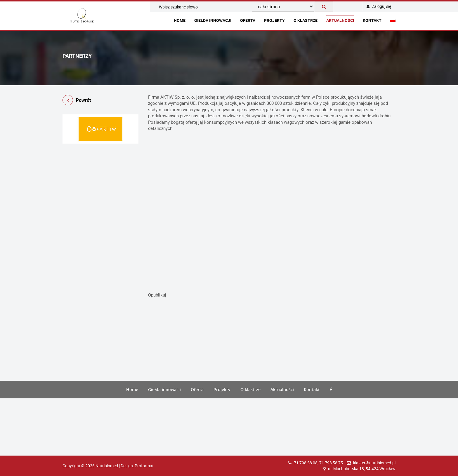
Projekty (274, 20)
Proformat (144, 466)
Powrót (77, 101)
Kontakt (372, 20)
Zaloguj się (379, 6)
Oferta (248, 20)
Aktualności (340, 20)
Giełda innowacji (213, 20)
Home (180, 20)
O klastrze (306, 20)
